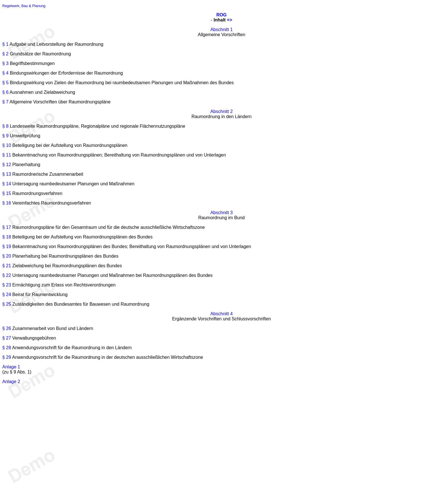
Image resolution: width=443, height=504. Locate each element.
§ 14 (7, 184)
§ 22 (7, 275)
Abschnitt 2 (221, 111)
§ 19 (7, 246)
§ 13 (7, 174)
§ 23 (7, 285)
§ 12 (7, 165)
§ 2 (5, 54)
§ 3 (5, 63)
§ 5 (5, 83)
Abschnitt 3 (221, 213)
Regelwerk (11, 6)
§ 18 (7, 237)
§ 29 (7, 357)
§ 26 (7, 328)
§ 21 (7, 266)
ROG (221, 15)
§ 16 (7, 203)
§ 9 (5, 136)
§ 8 (5, 126)
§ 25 (7, 304)
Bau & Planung (33, 6)
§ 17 (7, 227)
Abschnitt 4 (221, 314)
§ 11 (7, 155)
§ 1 (5, 44)
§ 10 (7, 145)
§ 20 (7, 256)
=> (230, 20)
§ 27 (7, 338)
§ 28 (7, 348)
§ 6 (5, 92)
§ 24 (7, 295)
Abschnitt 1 (221, 30)
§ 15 (7, 193)
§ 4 (5, 73)
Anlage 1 (11, 367)
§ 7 (5, 102)
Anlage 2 (11, 382)
